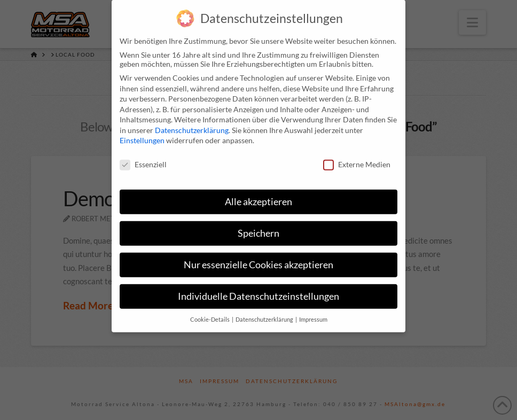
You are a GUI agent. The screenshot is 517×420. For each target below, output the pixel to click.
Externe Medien (357, 156)
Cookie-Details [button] (210, 312)
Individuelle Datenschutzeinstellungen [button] (258, 288)
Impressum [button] (313, 312)
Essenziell (143, 156)
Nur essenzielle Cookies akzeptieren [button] (258, 257)
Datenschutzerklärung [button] (265, 312)
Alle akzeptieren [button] (258, 194)
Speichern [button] (258, 225)
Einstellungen (142, 132)
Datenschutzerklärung (192, 122)
